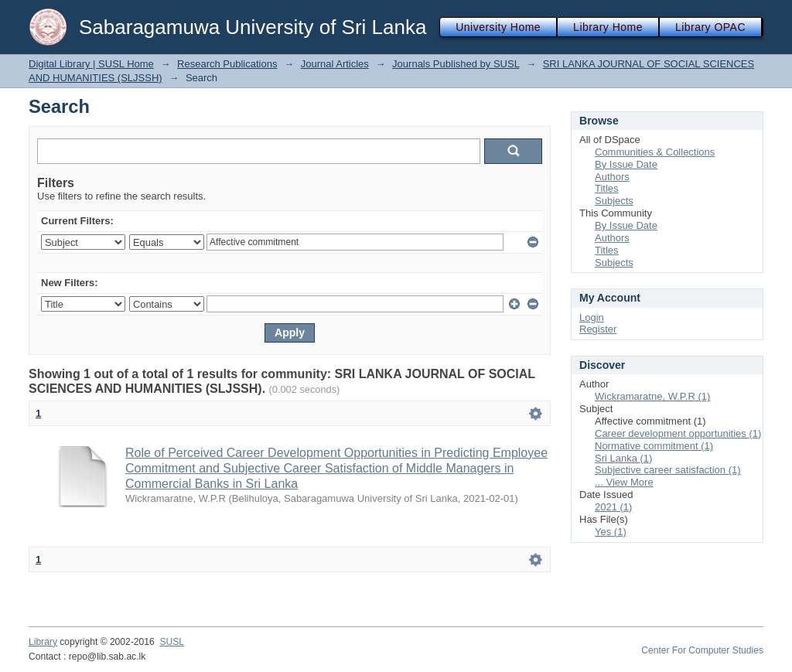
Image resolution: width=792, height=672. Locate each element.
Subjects (614, 201)
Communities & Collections (655, 152)
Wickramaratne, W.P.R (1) (652, 396)
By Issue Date (626, 164)
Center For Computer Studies (702, 650)
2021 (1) (613, 507)
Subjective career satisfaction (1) (668, 470)
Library (43, 642)
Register (598, 329)
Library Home (608, 27)
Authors (612, 177)
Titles (607, 188)
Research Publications (227, 64)
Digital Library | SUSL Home (91, 64)
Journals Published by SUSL (456, 64)
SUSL (172, 642)
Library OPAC (710, 27)
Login (592, 317)
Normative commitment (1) (654, 446)
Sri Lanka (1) (623, 458)
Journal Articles (335, 64)
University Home (498, 27)
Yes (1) (611, 532)
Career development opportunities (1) (678, 433)
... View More (624, 482)
